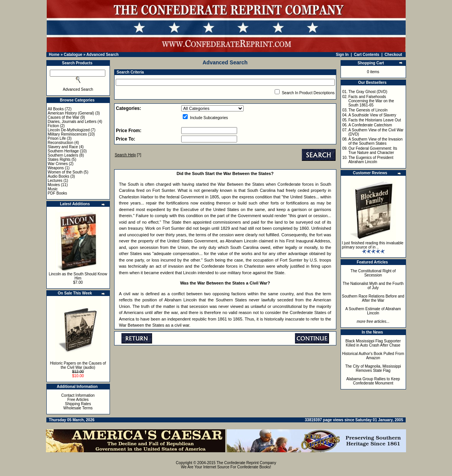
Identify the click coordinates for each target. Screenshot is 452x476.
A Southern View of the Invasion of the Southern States (375, 141)
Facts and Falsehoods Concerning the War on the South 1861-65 (371, 101)
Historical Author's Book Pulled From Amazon (373, 356)
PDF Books (58, 193)
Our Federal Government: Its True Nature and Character (373, 150)
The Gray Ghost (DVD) (368, 92)
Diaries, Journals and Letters (72, 122)
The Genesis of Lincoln (368, 110)
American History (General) (71, 113)
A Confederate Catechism (370, 125)
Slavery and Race (63, 147)
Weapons (56, 168)
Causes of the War (64, 117)
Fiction (53, 126)
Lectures (55, 181)
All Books (56, 109)
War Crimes (58, 164)
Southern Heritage (63, 151)
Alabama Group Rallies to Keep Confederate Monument (373, 381)
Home (54, 55)
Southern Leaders (63, 155)
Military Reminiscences (67, 134)
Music (53, 189)
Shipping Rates (78, 404)
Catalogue (73, 55)
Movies (54, 185)
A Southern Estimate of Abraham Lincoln (373, 311)
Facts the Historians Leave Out (374, 120)
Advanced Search (103, 55)
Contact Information (78, 395)
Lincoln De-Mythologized (69, 130)
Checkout (393, 55)
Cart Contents (367, 55)
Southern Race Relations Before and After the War (373, 298)
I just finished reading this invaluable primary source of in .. (373, 245)
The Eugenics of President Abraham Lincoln (371, 160)
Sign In (342, 55)
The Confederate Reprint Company (246, 463)
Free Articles (78, 400)
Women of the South (65, 172)
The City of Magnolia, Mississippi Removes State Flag (373, 368)
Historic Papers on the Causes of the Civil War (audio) (78, 365)
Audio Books (59, 176)
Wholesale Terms (78, 408)
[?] (128, 155)
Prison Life (57, 138)
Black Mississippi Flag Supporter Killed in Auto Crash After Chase (373, 343)
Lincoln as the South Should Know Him (78, 276)
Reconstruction (61, 143)
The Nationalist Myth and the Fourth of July (373, 286)
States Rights (59, 159)
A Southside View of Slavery (372, 115)
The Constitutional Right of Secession (373, 273)
